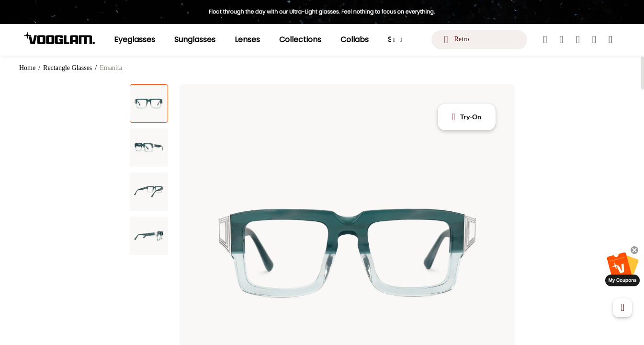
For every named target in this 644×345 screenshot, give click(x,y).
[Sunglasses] (195, 40)
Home (27, 68)
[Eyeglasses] (135, 40)
